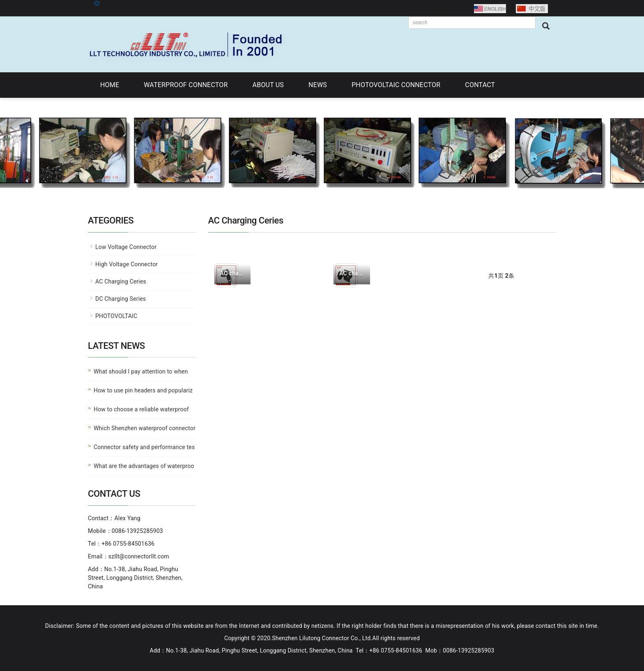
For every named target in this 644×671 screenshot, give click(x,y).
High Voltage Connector (126, 264)
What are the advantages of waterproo (144, 466)
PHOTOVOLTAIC (116, 316)
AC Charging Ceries (121, 281)
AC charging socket (352, 273)
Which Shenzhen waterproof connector (145, 428)
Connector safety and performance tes (144, 447)
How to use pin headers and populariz (143, 390)
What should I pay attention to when (141, 371)
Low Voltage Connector (126, 247)
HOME (110, 85)
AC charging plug (233, 273)
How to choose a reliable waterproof (141, 409)
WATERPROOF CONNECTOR (186, 85)
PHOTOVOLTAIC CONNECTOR (396, 85)
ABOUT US (268, 85)
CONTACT (480, 85)
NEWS (318, 85)
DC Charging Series (121, 299)
